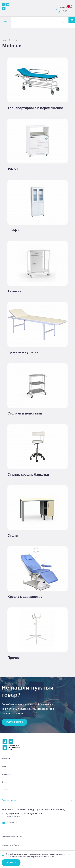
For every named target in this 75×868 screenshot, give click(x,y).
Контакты (7, 794)
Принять (12, 862)
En (68, 5)
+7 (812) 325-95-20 (19, 822)
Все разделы (9, 805)
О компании (9, 763)
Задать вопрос (16, 726)
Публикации (9, 778)
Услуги (6, 771)
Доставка (7, 786)
